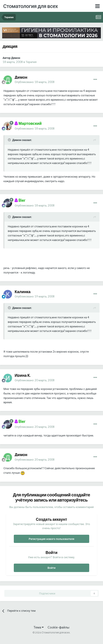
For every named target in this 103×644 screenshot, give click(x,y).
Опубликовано (35, 82)
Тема (39, 627)
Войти (52, 568)
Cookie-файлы (59, 627)
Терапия (31, 62)
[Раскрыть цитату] (10, 140)
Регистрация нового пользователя (51, 539)
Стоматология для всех (30, 6)
